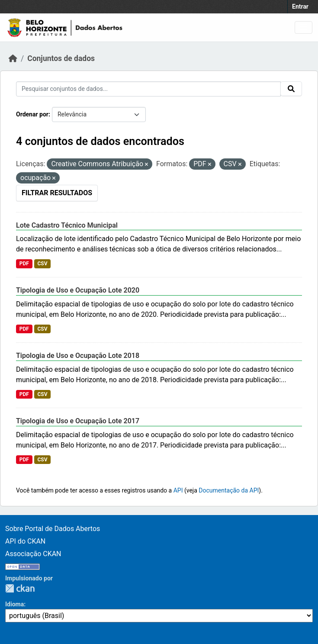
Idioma (14, 604)
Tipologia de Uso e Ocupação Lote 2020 (78, 290)
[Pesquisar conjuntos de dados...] (148, 89)
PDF (24, 264)
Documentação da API (229, 490)
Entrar (300, 6)
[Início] (13, 58)
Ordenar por (32, 114)
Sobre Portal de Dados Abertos (53, 529)
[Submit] (291, 89)
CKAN (20, 588)
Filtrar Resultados (57, 193)
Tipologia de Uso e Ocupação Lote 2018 (78, 356)
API (178, 490)
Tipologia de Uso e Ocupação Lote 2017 (78, 421)
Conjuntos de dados (61, 58)
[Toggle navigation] (304, 27)
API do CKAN (25, 541)
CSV (42, 264)
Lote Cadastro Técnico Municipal (67, 225)
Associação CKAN (33, 554)
